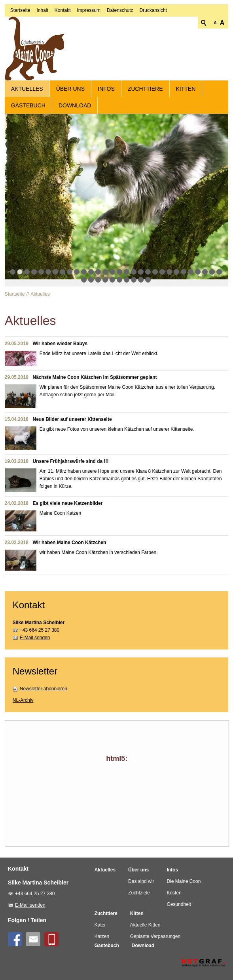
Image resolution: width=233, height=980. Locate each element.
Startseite (20, 70)
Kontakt (63, 70)
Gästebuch (28, 101)
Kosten (174, 888)
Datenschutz (120, 70)
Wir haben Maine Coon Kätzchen (70, 538)
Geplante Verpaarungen (155, 932)
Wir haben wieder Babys (60, 339)
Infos (106, 84)
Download (75, 101)
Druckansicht (153, 70)
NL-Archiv (23, 696)
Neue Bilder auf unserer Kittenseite (72, 415)
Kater (100, 920)
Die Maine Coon (184, 877)
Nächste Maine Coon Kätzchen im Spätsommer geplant (95, 373)
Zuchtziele (139, 888)
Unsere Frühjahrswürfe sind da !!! (71, 457)
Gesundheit (179, 900)
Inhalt (42, 70)
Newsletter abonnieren (44, 684)
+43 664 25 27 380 (40, 626)
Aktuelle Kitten (145, 920)
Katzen (102, 932)
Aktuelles (27, 84)
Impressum (89, 70)
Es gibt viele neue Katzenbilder (68, 499)
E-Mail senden (35, 633)
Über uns (70, 84)
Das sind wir (141, 877)
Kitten (186, 84)
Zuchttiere (145, 84)
